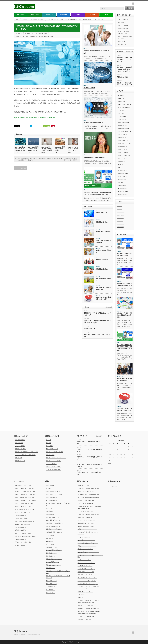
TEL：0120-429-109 (123, 19)
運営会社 (49, 440)
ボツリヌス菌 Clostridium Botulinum (87, 578)
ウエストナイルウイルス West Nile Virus (88, 609)
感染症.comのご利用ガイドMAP (93, 123)
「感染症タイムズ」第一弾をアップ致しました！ (89, 443)
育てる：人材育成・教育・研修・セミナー (26, 488)
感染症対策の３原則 (51, 497)
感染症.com (115, 486)
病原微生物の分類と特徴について (55, 532)
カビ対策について (51, 587)
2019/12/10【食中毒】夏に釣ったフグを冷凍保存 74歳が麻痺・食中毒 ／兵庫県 (62, 159)
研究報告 (120, 176)
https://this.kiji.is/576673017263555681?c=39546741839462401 (35, 118)
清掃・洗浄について (51, 581)
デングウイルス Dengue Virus (86, 617)
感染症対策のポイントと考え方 (54, 494)
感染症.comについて (123, 143)
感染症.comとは (50, 455)
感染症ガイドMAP (89, 88)
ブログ (106, 15)
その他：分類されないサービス (23, 512)
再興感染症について (51, 553)
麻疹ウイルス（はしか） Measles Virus (88, 514)
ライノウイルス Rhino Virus (85, 503)
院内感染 (120, 185)
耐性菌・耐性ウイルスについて (54, 559)
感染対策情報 (63, 15)
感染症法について (51, 568)
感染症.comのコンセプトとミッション (56, 458)
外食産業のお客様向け (102, 260)
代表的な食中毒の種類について (54, 550)
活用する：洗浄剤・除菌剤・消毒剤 (24, 503)
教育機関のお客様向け (102, 269)
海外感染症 (121, 173)
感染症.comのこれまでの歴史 (54, 461)
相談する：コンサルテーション (23, 506)
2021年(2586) (121, 215)
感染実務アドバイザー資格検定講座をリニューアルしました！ (97, 314)
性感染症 (120, 137)
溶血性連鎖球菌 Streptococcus (86, 523)
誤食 (119, 182)
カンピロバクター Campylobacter (87, 581)
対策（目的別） (122, 134)
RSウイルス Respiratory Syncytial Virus (88, 497)
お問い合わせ (121, 101)
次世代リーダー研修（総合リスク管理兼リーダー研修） (125, 315)
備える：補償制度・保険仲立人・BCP (25, 497)
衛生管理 (39, 33)
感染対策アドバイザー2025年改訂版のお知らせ (125, 254)
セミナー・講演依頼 (123, 25)
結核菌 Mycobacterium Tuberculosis (87, 529)
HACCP (78, 15)
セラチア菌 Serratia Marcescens (86, 540)
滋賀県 (41, 37)
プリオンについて (51, 544)
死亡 (37, 37)
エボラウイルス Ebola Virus (85, 606)
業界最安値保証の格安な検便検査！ (94, 158)
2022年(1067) (121, 212)
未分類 (120, 164)
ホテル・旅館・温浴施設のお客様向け (103, 242)
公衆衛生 (120, 125)
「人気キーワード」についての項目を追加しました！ (89, 450)
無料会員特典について (52, 449)
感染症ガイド (49, 15)
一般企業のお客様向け (21, 539)
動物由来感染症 (122, 128)
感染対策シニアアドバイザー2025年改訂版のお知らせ (125, 284)
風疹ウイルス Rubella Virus (85, 517)
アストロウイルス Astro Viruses (86, 563)
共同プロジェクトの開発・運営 (23, 542)
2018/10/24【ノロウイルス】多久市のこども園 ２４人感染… (73, 150)
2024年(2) (120, 209)
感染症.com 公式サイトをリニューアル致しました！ (98, 336)
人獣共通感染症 (122, 122)
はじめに (49, 488)
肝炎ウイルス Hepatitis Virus (85, 549)
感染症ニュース (35, 15)
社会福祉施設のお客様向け (103, 231)
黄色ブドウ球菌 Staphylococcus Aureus (88, 552)
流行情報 (120, 170)
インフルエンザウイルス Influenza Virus (88, 488)
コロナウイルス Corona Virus (86, 491)
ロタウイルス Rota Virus (84, 560)
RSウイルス (21, 37)
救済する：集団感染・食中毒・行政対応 (25, 500)
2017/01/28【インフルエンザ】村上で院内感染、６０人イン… (20, 150)
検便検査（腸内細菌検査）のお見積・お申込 (26, 452)
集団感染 (44, 33)
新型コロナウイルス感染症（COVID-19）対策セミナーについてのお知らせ (97, 322)
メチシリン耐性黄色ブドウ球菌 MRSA (88, 543)
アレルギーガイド (123, 107)
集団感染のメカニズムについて (54, 529)
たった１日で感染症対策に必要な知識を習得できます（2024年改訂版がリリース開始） (125, 348)
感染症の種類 (121, 146)
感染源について (50, 511)
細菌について (50, 538)
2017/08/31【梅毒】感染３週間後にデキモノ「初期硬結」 (47, 150)
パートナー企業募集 (51, 464)
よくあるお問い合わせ (124, 104)
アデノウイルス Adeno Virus (85, 511)
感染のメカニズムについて (53, 526)
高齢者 (51, 37)
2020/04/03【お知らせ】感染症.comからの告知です (103, 298)
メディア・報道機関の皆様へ (54, 470)
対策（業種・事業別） (124, 131)
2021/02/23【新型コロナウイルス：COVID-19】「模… (60, 150)
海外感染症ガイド (51, 590)
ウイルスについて (51, 535)
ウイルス (27, 37)
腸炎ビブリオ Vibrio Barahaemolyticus (88, 575)
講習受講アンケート (123, 44)
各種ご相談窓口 (122, 22)
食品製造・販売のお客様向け (103, 251)
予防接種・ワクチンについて (54, 565)
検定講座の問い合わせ (124, 28)
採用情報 (49, 443)
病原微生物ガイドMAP (102, 213)
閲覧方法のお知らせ (89, 329)
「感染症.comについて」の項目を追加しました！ (89, 473)
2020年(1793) (121, 218)
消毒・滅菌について (51, 584)
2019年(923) (120, 221)
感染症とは (49, 508)
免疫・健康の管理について (53, 520)
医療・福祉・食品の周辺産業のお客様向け (103, 289)
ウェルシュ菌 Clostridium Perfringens (88, 584)
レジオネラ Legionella (84, 537)
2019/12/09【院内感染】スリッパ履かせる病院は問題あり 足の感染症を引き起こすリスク (31, 159)
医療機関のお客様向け (102, 222)
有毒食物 (120, 161)
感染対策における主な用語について (55, 523)
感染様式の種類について (53, 517)
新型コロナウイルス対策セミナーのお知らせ (125, 380)
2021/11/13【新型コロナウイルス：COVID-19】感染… (33, 150)
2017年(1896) (121, 227)
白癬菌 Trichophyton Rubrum (85, 592)
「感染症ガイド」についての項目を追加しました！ (89, 458)
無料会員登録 (121, 41)
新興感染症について (51, 556)
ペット (120, 113)
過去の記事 (109, 307)
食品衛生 (120, 194)
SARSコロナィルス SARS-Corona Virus (88, 494)
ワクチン (120, 119)
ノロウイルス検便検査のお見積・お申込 (25, 455)
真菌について (50, 541)
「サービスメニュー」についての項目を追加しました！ (89, 466)
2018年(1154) (121, 224)
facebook (133, 4)
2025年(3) (120, 206)
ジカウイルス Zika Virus (84, 620)
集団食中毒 (121, 191)
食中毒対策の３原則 (51, 500)
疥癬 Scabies (81, 595)
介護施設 (33, 37)
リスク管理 (92, 15)
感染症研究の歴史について (53, 491)
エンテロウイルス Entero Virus (86, 500)
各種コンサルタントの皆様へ (54, 467)
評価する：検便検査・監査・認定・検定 (25, 494)
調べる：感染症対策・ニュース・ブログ (25, 509)
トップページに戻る (21, 168)
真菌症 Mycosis (82, 598)
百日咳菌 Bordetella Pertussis (86, 526)
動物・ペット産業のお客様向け (103, 279)
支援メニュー (21, 15)
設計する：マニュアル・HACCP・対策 (25, 491)
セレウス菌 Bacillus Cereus (85, 566)
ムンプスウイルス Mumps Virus (86, 520)
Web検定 (120, 98)
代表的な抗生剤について (53, 562)
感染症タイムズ (122, 152)
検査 (119, 167)
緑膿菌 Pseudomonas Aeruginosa (87, 546)
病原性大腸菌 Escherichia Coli (86, 572)
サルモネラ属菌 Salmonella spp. (86, 569)
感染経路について (51, 514)
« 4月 (109, 463)
